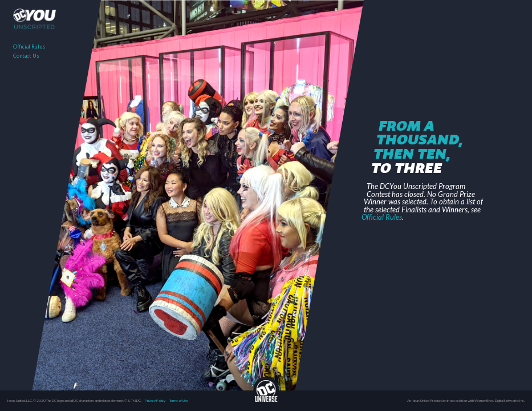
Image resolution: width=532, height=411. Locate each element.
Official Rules (29, 47)
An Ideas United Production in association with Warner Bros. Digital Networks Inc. (466, 400)
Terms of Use (179, 400)
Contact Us (26, 56)
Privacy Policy (155, 400)
